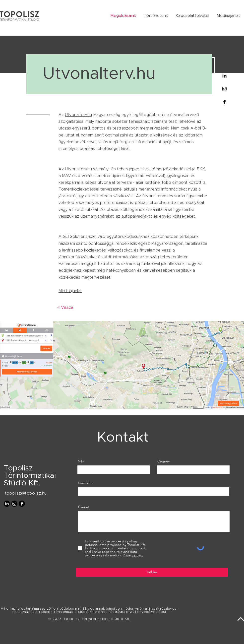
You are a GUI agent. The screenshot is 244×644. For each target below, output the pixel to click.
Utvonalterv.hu (78, 115)
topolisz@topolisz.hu (26, 493)
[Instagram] (224, 89)
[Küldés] (152, 572)
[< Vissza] (65, 308)
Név (81, 461)
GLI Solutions (75, 237)
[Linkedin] (224, 76)
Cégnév (163, 461)
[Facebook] (224, 102)
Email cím (85, 483)
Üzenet (84, 507)
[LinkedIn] (7, 504)
